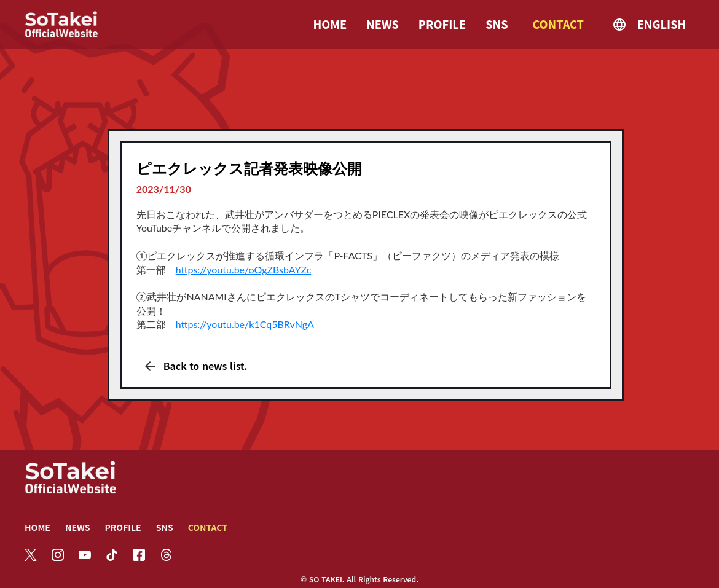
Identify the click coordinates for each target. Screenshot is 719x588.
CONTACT (208, 527)
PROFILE (123, 527)
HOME (37, 527)
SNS (165, 527)
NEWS (78, 527)
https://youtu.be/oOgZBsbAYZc (244, 269)
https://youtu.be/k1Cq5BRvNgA (245, 324)
